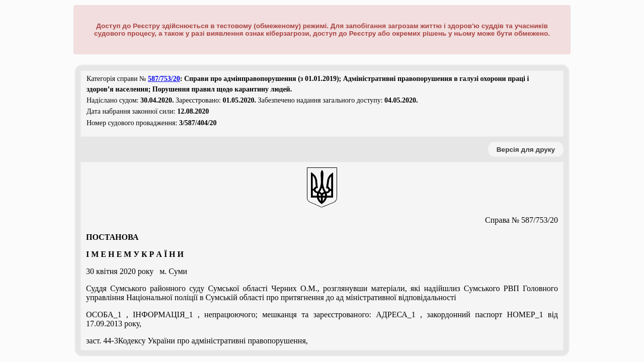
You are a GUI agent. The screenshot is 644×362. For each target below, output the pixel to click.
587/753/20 (164, 79)
